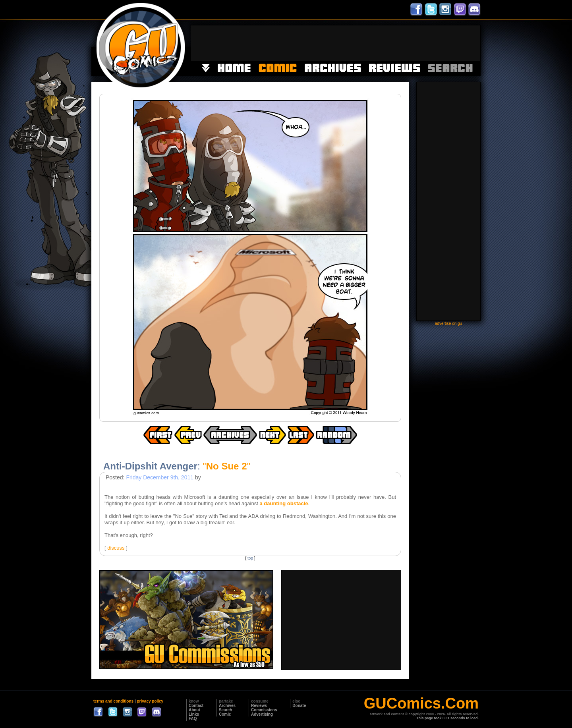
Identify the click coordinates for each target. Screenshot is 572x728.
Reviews (259, 706)
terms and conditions (113, 701)
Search (225, 710)
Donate (299, 706)
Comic (225, 714)
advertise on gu (448, 323)
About (194, 710)
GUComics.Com (421, 703)
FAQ (193, 719)
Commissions (264, 710)
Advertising (262, 714)
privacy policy (150, 701)
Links (194, 714)
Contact (196, 706)
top (250, 558)
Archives (227, 706)
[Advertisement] (336, 43)
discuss (116, 548)
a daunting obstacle (284, 503)
